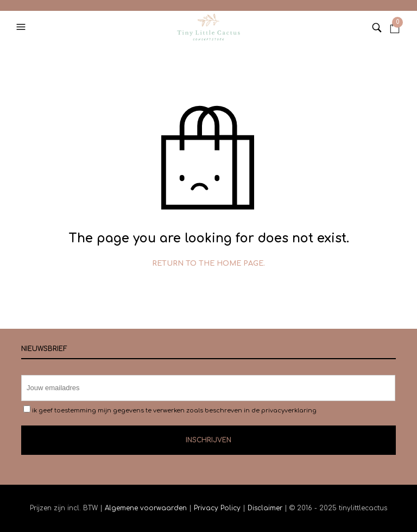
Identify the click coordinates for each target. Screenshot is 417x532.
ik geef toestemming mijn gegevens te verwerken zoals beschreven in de (170, 410)
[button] (22, 27)
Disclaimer (266, 508)
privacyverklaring (289, 411)
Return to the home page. (208, 264)
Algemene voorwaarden (146, 508)
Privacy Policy (217, 508)
